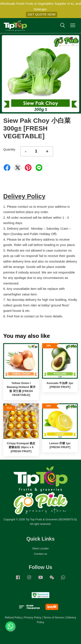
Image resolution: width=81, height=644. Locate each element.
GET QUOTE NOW (42, 14)
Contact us (40, 554)
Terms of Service (54, 617)
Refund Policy (13, 617)
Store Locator (40, 548)
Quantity (9, 149)
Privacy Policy (33, 617)
